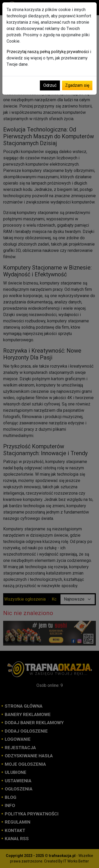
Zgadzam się (77, 85)
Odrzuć (50, 85)
